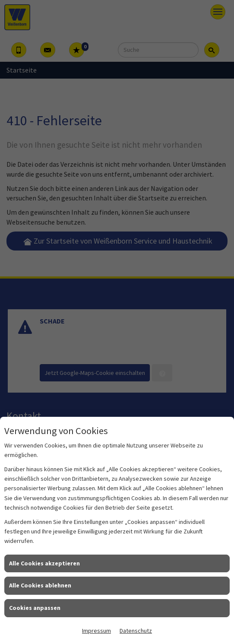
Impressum (96, 631)
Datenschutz (136, 631)
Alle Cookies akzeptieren (44, 563)
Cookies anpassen (35, 608)
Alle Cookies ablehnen (40, 585)
